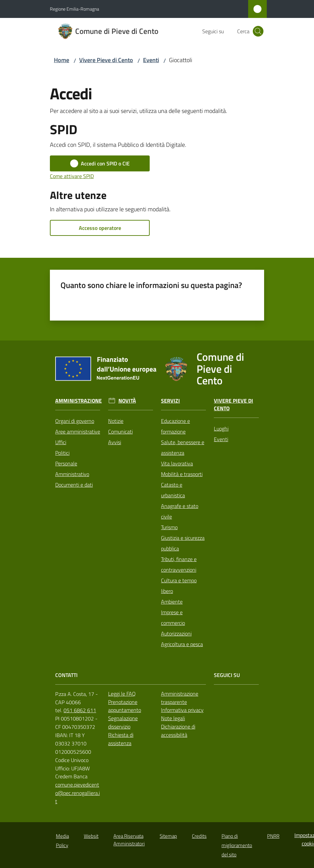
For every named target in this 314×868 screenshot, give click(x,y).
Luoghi (221, 429)
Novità (127, 401)
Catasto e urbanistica (173, 490)
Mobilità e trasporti (182, 474)
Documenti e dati (74, 485)
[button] (258, 31)
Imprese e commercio (173, 618)
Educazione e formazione (175, 426)
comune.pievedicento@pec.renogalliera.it (78, 793)
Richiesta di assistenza (121, 739)
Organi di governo (75, 421)
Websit (91, 836)
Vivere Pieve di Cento (106, 60)
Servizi (170, 401)
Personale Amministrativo (72, 469)
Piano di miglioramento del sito (237, 845)
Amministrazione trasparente (180, 698)
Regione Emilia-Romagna (75, 9)
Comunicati (120, 432)
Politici (62, 453)
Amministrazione (78, 401)
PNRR (273, 836)
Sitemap (168, 836)
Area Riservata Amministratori (129, 840)
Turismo (169, 527)
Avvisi (115, 442)
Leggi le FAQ (122, 694)
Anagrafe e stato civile (180, 511)
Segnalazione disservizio (123, 722)
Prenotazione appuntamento (125, 706)
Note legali (173, 718)
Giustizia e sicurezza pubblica (183, 543)
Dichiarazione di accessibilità (178, 731)
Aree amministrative (78, 432)
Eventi (151, 60)
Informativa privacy (182, 710)
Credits (199, 836)
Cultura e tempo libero (179, 586)
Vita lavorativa (177, 463)
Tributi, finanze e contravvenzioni (179, 564)
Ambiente (172, 602)
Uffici (61, 442)
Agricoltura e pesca (182, 644)
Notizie (116, 421)
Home (62, 60)
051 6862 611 (80, 710)
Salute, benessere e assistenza (183, 447)
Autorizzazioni (176, 633)
